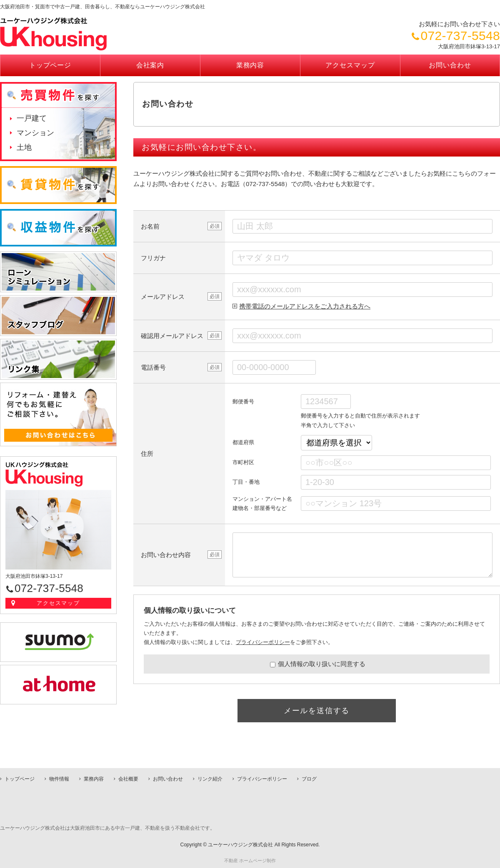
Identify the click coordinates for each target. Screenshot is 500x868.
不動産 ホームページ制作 (250, 861)
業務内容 (250, 65)
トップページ (50, 65)
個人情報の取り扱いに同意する (318, 664)
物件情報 (59, 779)
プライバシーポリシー (263, 642)
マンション (35, 133)
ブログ (309, 779)
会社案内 (150, 65)
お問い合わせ (450, 65)
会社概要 (128, 779)
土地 (24, 147)
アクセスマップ (350, 65)
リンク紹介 (210, 779)
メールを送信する (317, 711)
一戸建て (32, 118)
